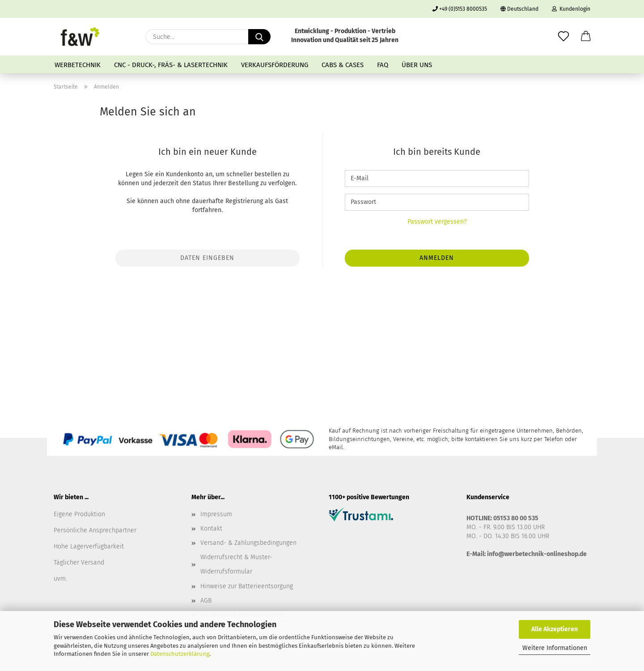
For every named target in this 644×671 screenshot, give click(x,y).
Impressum (216, 514)
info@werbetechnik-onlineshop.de (537, 554)
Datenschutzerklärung (180, 654)
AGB (206, 601)
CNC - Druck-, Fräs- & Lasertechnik (171, 65)
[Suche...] (259, 37)
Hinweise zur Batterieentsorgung (247, 586)
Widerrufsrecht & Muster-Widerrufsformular (236, 564)
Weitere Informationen (555, 648)
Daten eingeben (207, 258)
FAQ (383, 65)
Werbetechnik (78, 65)
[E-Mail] (437, 178)
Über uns (417, 65)
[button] (586, 37)
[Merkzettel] (563, 37)
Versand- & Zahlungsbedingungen (248, 543)
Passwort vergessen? (437, 222)
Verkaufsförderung (275, 65)
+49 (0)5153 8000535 (460, 9)
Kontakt (211, 529)
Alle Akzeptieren (555, 629)
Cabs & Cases (343, 65)
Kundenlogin (571, 9)
